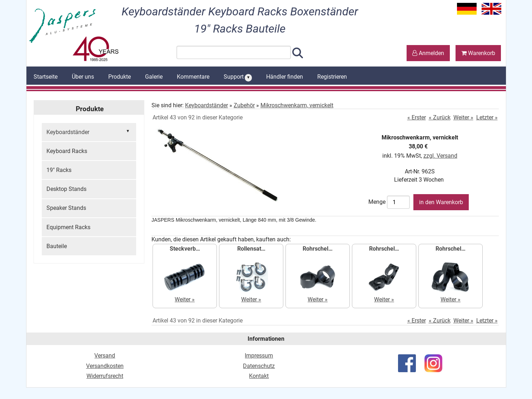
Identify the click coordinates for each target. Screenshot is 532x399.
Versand (105, 356)
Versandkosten (105, 366)
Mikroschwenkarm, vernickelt (297, 105)
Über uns (83, 77)
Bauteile (57, 246)
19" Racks (59, 170)
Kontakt (259, 376)
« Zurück (440, 117)
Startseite (46, 77)
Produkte (120, 77)
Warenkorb (478, 53)
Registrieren (332, 77)
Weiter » (463, 117)
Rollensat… (251, 249)
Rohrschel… (318, 249)
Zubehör (244, 105)
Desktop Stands (66, 189)
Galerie (154, 77)
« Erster (417, 117)
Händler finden (285, 77)
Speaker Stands (66, 208)
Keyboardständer (89, 132)
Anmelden (428, 53)
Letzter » (487, 117)
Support (238, 77)
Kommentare (193, 77)
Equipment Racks (68, 227)
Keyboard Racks (67, 151)
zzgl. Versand (440, 156)
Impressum (259, 356)
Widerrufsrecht (105, 376)
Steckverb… (185, 249)
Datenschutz (259, 366)
